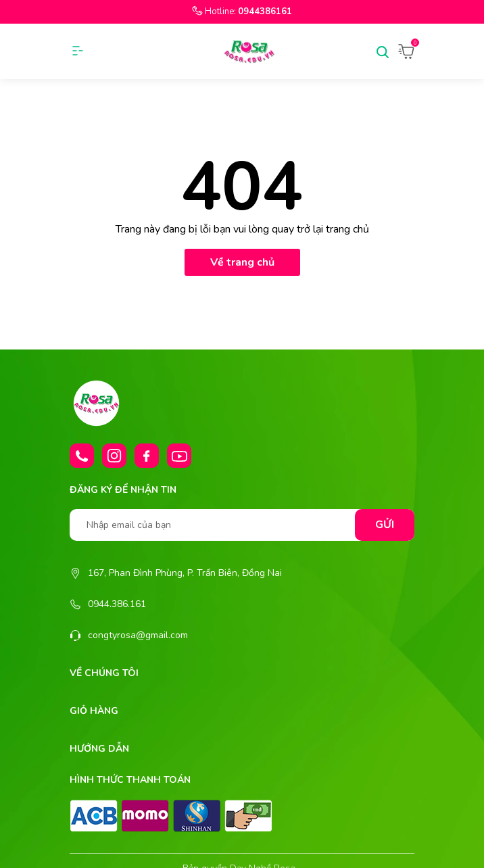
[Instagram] (114, 456)
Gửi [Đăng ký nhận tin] (385, 525)
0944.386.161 (117, 604)
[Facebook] (147, 456)
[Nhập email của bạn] (242, 525)
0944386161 (265, 11)
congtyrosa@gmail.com (138, 635)
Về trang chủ (242, 262)
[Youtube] (179, 456)
